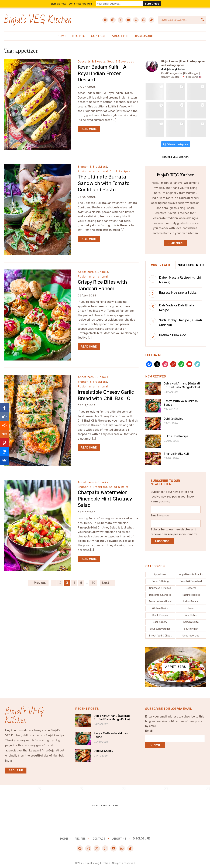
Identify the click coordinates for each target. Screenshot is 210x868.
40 (93, 583)
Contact (98, 36)
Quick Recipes (120, 171)
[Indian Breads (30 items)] (191, 599)
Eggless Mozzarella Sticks (178, 290)
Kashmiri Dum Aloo (173, 333)
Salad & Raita (119, 487)
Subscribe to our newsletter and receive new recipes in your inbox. (174, 529)
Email (160, 513)
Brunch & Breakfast (92, 167)
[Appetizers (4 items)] (160, 572)
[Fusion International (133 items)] (160, 599)
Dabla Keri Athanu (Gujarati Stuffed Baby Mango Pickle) (182, 383)
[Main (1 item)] (191, 606)
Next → (107, 583)
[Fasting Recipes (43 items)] (191, 592)
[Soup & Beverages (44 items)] (160, 626)
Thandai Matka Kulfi (177, 451)
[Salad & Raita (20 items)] (191, 620)
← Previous (38, 583)
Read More (89, 129)
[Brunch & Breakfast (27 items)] (191, 579)
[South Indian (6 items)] (191, 626)
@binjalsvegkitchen (173, 69)
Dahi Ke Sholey (173, 416)
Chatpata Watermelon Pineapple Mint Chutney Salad (105, 499)
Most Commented (191, 263)
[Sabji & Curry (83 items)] (160, 620)
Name (160, 499)
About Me (120, 36)
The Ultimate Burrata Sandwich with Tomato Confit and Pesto (104, 183)
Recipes (79, 36)
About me (16, 768)
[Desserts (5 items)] (191, 586)
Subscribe (162, 538)
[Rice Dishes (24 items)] (191, 613)
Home (62, 36)
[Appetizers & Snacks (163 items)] (191, 572)
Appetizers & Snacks (93, 272)
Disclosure (143, 36)
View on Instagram (176, 142)
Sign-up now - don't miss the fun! (74, 4)
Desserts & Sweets (92, 62)
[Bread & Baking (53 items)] (160, 579)
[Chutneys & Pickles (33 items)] (160, 586)
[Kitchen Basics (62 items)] (160, 606)
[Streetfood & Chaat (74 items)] (160, 633)
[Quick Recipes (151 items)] (160, 613)
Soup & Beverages (121, 62)
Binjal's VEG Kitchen (38, 20)
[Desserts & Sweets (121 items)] (160, 592)
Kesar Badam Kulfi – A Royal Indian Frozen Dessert (102, 73)
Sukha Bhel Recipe (176, 434)
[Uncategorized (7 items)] (191, 633)
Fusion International (93, 171)
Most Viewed (160, 263)
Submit (155, 743)
